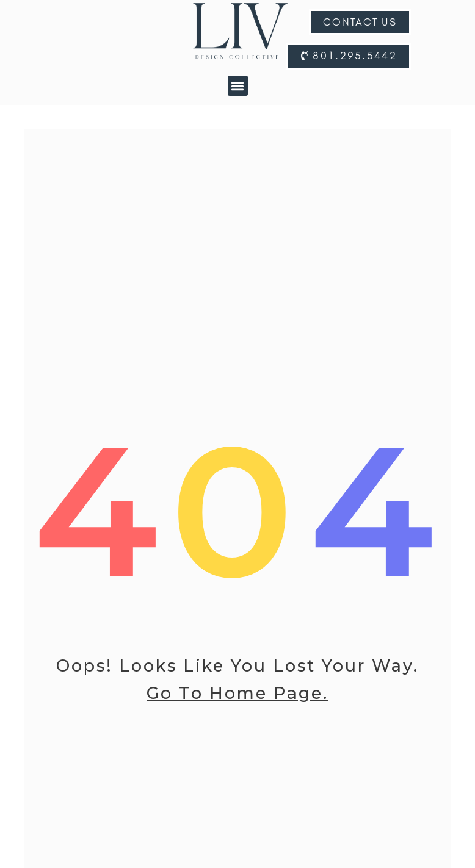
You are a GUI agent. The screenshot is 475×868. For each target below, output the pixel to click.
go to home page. (237, 699)
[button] (238, 86)
